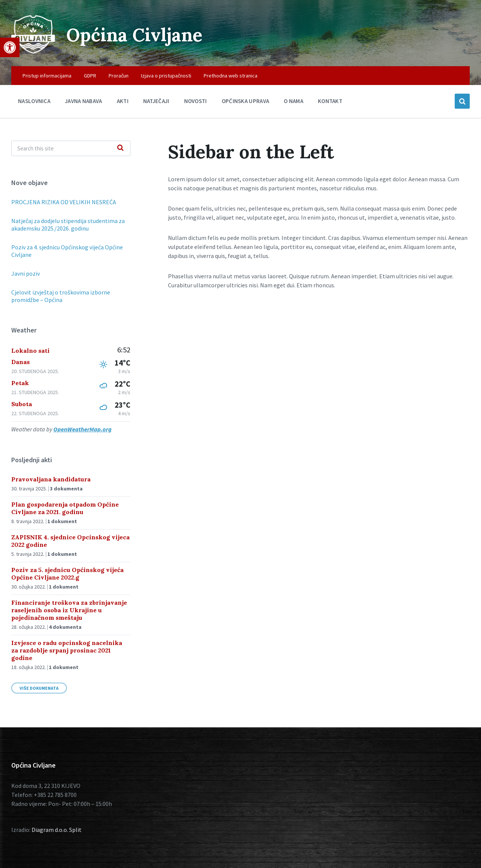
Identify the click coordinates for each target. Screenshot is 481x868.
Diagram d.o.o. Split (57, 830)
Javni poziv (26, 273)
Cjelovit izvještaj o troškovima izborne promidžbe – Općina (61, 296)
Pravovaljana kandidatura (51, 479)
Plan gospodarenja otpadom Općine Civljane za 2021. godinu (65, 508)
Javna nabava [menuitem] (84, 101)
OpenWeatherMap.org (82, 429)
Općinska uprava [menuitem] (246, 101)
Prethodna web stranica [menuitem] (231, 76)
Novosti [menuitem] (196, 101)
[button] (10, 47)
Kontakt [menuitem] (330, 101)
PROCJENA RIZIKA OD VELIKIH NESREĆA (64, 202)
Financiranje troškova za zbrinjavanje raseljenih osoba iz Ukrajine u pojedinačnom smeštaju (69, 610)
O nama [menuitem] (293, 101)
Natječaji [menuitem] (156, 101)
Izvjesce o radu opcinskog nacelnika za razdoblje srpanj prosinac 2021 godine (67, 650)
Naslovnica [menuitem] (34, 101)
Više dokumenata (39, 688)
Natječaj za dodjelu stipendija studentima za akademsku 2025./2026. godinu (68, 225)
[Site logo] (33, 52)
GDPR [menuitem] (90, 76)
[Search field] (71, 148)
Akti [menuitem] (123, 101)
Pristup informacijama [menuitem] (47, 76)
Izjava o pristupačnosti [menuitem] (166, 76)
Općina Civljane (134, 35)
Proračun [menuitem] (119, 76)
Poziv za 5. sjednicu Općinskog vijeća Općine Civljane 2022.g (67, 574)
